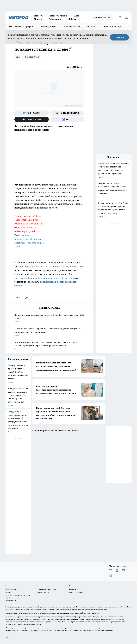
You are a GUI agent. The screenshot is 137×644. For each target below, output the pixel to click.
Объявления (55, 19)
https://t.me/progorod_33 (94, 619)
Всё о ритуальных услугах (21, 27)
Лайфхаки (74, 19)
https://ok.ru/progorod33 (75, 619)
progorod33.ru (81, 613)
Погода (38, 19)
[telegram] (27, 298)
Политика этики (11, 589)
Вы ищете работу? (113, 27)
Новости (39, 16)
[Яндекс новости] (67, 113)
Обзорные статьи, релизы (47, 589)
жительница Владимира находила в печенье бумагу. (42, 278)
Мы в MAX (92, 27)
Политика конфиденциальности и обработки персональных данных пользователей (18, 598)
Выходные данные (12, 586)
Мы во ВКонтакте (72, 27)
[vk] (18, 298)
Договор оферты (43, 592)
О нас (39, 586)
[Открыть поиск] (120, 17)
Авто (77, 16)
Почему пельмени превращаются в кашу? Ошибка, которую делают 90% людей (49, 318)
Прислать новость (101, 17)
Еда (18, 57)
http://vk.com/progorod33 (55, 619)
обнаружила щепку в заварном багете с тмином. (52, 266)
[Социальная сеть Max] (67, 119)
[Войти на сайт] (126, 17)
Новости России (59, 16)
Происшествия (32, 57)
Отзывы (8, 592)
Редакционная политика (78, 586)
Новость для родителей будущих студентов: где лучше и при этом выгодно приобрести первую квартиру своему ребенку (49, 346)
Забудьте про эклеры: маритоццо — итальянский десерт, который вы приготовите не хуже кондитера (49, 332)
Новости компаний (76, 592)
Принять (119, 37)
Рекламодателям (48, 27)
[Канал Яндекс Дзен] (32, 119)
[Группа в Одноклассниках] (117, 570)
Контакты (73, 589)
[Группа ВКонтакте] (32, 113)
